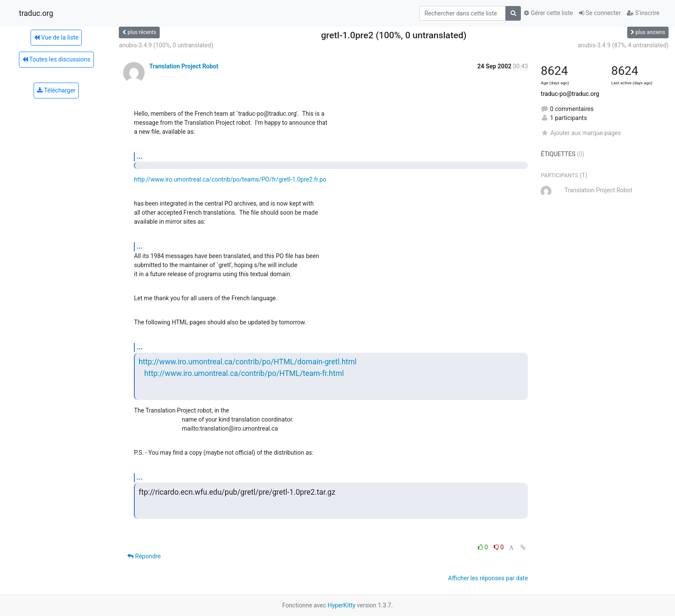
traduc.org (36, 13)
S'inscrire (643, 13)
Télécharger (56, 90)
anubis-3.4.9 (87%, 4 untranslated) (623, 45)
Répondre (144, 556)
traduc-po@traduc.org (570, 94)
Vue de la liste (56, 37)
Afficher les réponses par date (488, 578)
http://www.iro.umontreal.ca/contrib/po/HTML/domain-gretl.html (248, 362)
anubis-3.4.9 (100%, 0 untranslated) (166, 45)
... (139, 156)
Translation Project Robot (184, 66)
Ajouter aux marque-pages (581, 133)
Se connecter (600, 13)
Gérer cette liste (548, 13)
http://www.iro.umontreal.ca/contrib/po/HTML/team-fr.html (244, 373)
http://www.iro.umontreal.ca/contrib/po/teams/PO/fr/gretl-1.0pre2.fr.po (230, 179)
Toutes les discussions (56, 59)
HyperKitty (342, 605)
